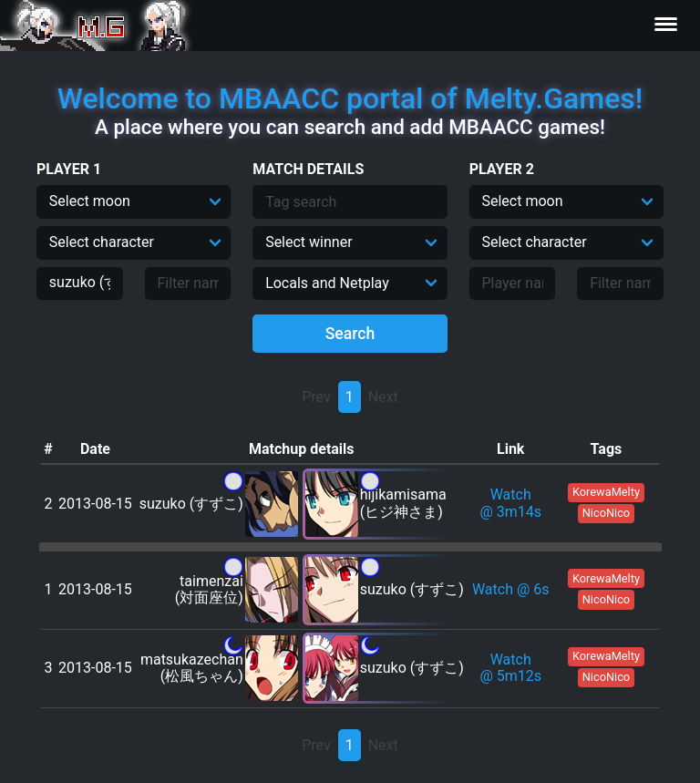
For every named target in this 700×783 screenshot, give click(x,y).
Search (350, 334)
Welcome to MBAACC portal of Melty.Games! (350, 98)
